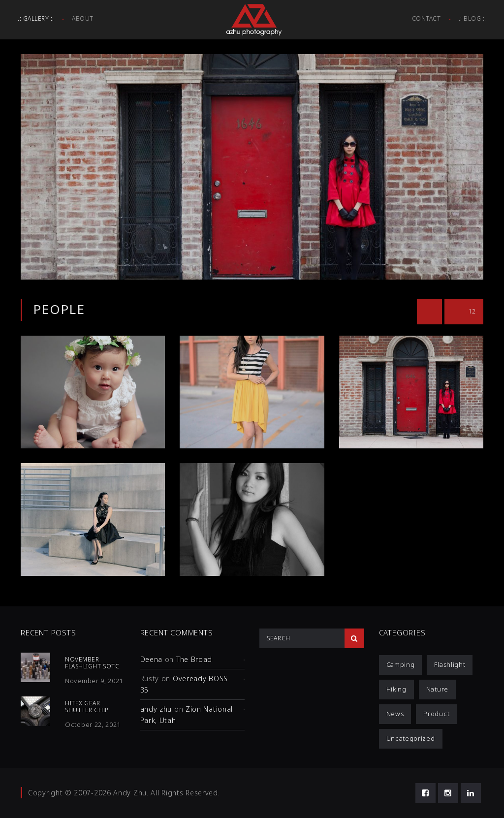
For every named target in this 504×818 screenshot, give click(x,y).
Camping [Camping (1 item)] (401, 664)
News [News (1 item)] (395, 714)
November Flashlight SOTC (92, 663)
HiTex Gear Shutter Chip (87, 707)
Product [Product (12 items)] (436, 714)
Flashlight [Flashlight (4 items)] (450, 664)
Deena (152, 659)
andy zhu (156, 709)
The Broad (194, 659)
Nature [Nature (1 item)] (437, 689)
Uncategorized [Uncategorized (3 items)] (411, 738)
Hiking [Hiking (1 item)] (396, 689)
